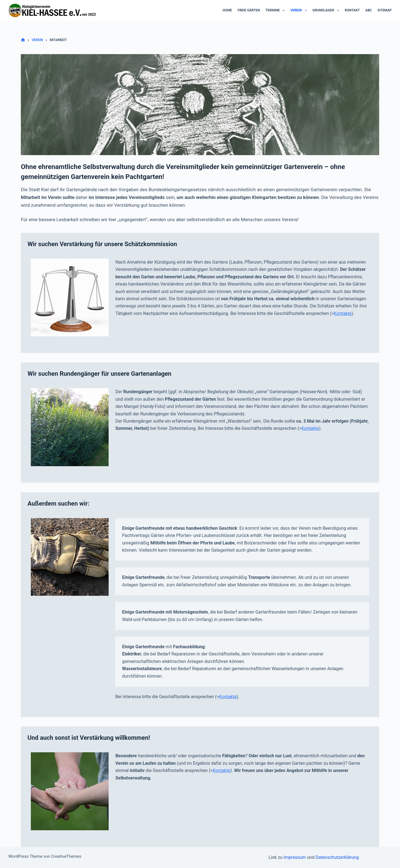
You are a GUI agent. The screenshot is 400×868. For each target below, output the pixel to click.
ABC (369, 10)
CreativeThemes (66, 856)
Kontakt (352, 10)
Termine (276, 11)
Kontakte (343, 313)
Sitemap (385, 10)
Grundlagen (327, 11)
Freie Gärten (249, 10)
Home (227, 10)
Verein (300, 11)
